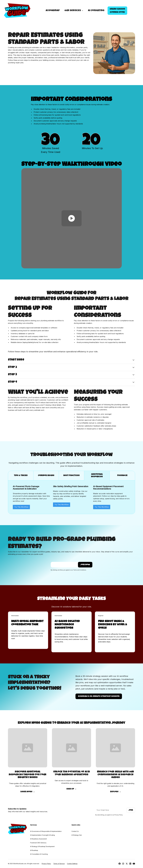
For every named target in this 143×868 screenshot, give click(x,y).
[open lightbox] (72, 218)
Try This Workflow (21, 507)
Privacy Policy (46, 864)
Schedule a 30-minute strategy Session (99, 696)
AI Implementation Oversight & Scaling (43, 835)
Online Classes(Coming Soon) (117, 11)
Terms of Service (59, 864)
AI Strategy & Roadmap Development (42, 846)
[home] (17, 11)
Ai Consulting (96, 11)
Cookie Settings (72, 864)
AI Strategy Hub (77, 835)
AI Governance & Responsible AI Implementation (46, 831)
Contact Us (75, 831)
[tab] (21, 476)
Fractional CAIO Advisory (38, 843)
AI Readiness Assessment (38, 839)
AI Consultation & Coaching (39, 854)
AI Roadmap (53, 11)
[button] (74, 11)
